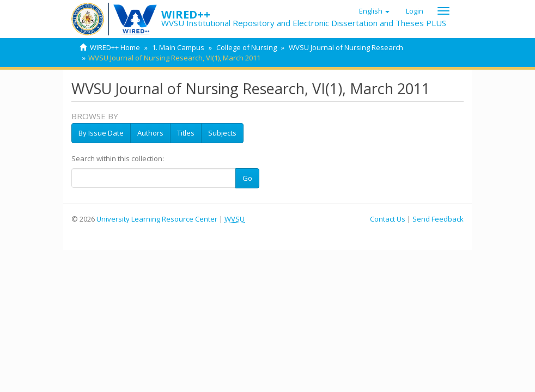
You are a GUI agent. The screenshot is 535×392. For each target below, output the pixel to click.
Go (247, 178)
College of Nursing (247, 47)
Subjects (222, 133)
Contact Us (388, 219)
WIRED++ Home (115, 47)
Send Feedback (438, 219)
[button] (374, 11)
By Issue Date (101, 133)
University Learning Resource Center (157, 219)
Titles (186, 133)
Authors (150, 133)
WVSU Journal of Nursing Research (346, 47)
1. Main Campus (178, 47)
